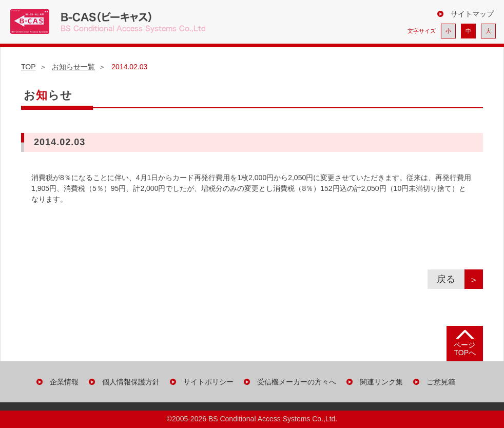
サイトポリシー (208, 382)
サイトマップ (472, 14)
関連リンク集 (381, 382)
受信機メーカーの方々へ (297, 382)
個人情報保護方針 (131, 382)
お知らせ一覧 (73, 67)
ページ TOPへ (465, 349)
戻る (451, 279)
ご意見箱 (441, 382)
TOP (28, 67)
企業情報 (64, 382)
